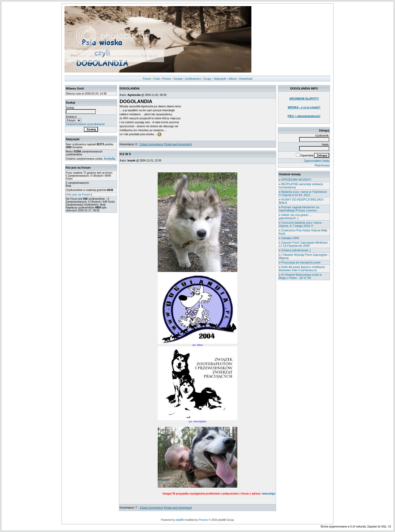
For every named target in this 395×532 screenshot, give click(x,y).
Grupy (207, 79)
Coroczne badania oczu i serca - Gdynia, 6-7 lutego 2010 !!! (301, 224)
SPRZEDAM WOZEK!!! (297, 180)
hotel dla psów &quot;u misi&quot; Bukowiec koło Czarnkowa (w (302, 269)
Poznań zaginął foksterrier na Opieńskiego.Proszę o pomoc (299, 209)
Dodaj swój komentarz (178, 144)
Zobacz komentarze (152, 144)
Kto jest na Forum (79, 194)
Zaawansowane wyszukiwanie (85, 124)
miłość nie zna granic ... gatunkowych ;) (295, 216)
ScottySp (110, 159)
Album (233, 79)
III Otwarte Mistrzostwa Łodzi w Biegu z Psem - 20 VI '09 (300, 276)
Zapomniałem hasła (316, 161)
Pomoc (167, 79)
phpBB (180, 520)
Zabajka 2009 (290, 238)
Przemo (203, 520)
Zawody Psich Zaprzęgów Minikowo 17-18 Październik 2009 (303, 244)
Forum (147, 79)
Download (246, 79)
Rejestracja (322, 165)
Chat (156, 79)
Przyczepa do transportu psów (301, 262)
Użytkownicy (193, 79)
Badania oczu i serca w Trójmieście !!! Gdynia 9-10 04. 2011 (303, 193)
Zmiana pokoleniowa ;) (296, 250)
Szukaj (178, 79)
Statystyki (220, 79)
